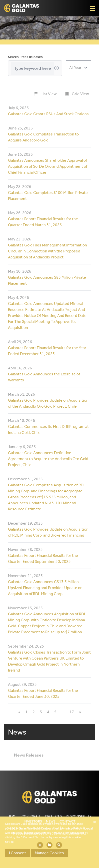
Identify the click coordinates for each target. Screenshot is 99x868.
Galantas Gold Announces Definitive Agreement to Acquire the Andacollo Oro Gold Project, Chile (48, 459)
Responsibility (79, 816)
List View (45, 94)
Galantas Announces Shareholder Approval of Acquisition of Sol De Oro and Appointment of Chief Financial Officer (48, 166)
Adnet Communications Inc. (65, 833)
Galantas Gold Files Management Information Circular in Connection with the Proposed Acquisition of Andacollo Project (47, 251)
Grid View (77, 94)
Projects (53, 816)
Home (12, 816)
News (51, 821)
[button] (92, 8)
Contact (67, 821)
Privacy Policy (72, 828)
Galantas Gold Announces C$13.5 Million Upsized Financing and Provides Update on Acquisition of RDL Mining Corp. (45, 588)
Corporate (31, 816)
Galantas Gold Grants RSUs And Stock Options (48, 114)
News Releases (29, 755)
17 (72, 712)
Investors (33, 821)
